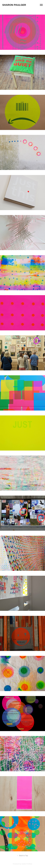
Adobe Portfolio (27, 864)
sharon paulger (14, 5)
